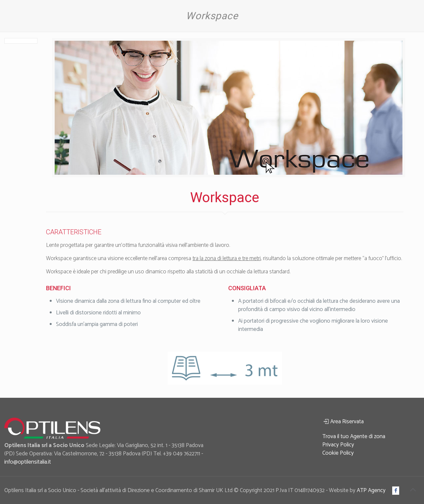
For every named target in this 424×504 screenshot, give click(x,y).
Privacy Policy (338, 445)
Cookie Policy (338, 453)
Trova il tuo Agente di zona (354, 436)
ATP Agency (371, 490)
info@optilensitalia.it (28, 462)
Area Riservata (347, 422)
